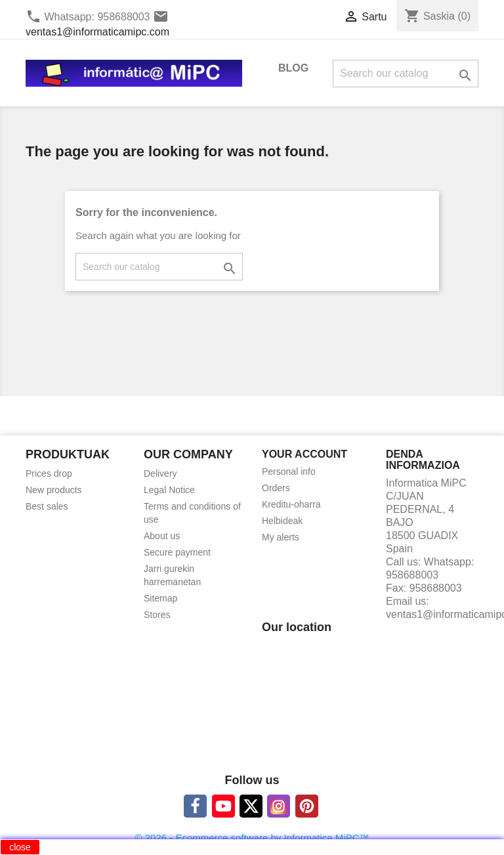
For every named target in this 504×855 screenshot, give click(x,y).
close (20, 847)
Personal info (289, 471)
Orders (276, 488)
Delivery (160, 473)
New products (54, 490)
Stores (157, 615)
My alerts (281, 537)
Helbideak (282, 521)
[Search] (406, 74)
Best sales (47, 506)
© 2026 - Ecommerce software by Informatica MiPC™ (252, 838)
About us (162, 536)
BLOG (293, 68)
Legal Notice (169, 490)
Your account (304, 454)
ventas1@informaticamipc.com (97, 32)
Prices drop (49, 473)
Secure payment (177, 552)
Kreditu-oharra (291, 504)
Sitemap (160, 598)
